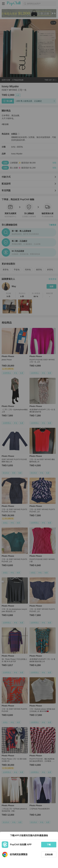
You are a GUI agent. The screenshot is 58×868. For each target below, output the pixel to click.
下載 (49, 845)
